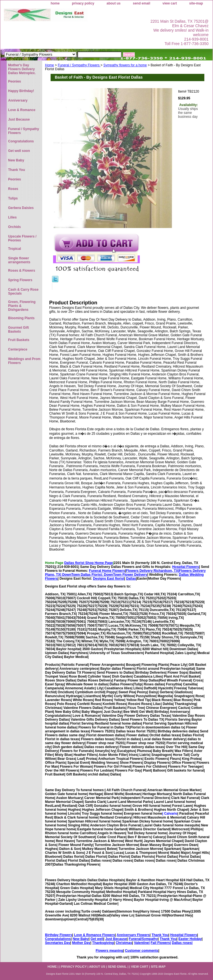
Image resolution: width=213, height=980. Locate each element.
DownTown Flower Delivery (126, 575)
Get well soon (19, 151)
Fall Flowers (160, 943)
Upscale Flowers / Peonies (22, 238)
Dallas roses (182, 943)
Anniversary (18, 100)
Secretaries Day (58, 943)
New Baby (81, 939)
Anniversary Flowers (133, 935)
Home (49, 65)
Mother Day (81, 943)
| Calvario (170, 814)
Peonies (15, 81)
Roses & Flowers (22, 271)
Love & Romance (22, 110)
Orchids (14, 227)
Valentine (141, 943)
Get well (97, 939)
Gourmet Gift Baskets (18, 330)
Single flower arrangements (19, 260)
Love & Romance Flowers (94, 935)
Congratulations (58, 939)
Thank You (160, 935)
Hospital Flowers (186, 567)
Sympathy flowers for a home (125, 65)
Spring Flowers (20, 280)
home (55, 3)
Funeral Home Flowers (107, 571)
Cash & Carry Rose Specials (23, 292)
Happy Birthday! (21, 91)
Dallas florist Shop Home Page (89, 563)
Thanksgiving (103, 943)
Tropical (15, 249)
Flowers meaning (109, 951)
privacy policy (83, 3)
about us (113, 3)
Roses (13, 189)
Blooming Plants (21, 318)
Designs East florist (108, 579)
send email (141, 3)
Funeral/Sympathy (143, 939)
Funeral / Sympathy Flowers (79, 65)
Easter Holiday (190, 939)
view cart (170, 3)
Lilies (12, 217)
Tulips (13, 198)
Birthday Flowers (59, 935)
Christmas (124, 943)
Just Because (116, 939)
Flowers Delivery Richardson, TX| (152, 571)
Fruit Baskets (19, 340)
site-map (196, 3)
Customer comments (142, 951)
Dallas (131, 579)
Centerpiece (18, 349)
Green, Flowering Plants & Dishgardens (22, 306)
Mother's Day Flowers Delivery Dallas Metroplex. (22, 69)
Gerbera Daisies (21, 208)
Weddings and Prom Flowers (24, 361)
